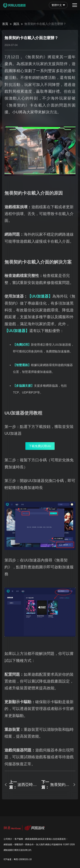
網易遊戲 (8, 844)
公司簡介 (8, 839)
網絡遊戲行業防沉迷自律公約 (17, 850)
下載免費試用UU (40, 446)
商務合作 (29, 844)
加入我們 (40, 844)
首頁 (5, 24)
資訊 (16, 24)
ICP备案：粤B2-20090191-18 (18, 859)
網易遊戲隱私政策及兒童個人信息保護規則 (45, 839)
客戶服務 (19, 839)
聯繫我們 (19, 844)
